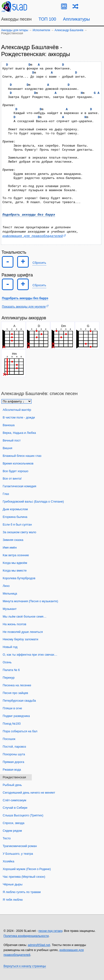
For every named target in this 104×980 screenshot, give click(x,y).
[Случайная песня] (75, 6)
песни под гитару (50, 931)
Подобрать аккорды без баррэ (29, 215)
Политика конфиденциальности (26, 936)
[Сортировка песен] (16, 401)
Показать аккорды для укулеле (24, 307)
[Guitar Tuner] (64, 6)
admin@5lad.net (39, 945)
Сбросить (39, 263)
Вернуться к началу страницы (25, 966)
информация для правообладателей (33, 236)
